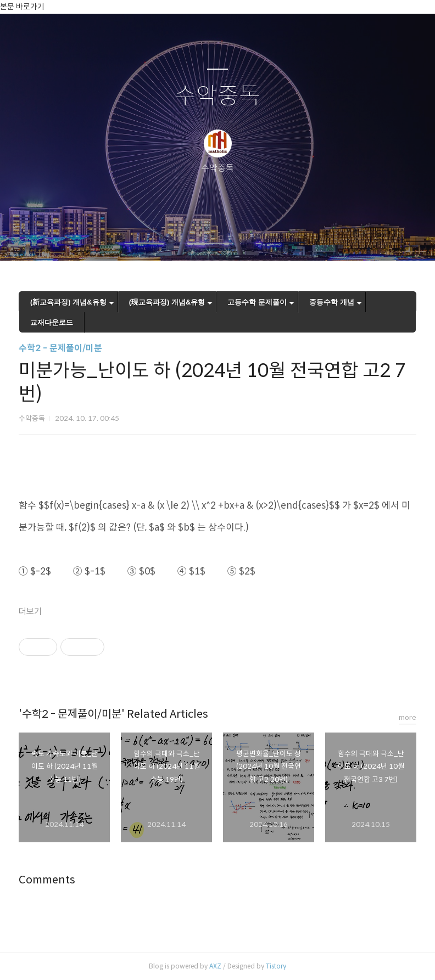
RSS (236, 238)
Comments (47, 880)
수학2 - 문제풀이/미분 (60, 348)
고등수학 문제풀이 (257, 302)
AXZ (215, 966)
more (408, 717)
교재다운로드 (52, 322)
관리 (273, 238)
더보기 (30, 612)
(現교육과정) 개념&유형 (167, 302)
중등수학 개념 (332, 302)
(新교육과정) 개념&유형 (68, 302)
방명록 (198, 238)
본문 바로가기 (22, 7)
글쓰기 (161, 238)
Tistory (276, 966)
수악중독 (217, 96)
